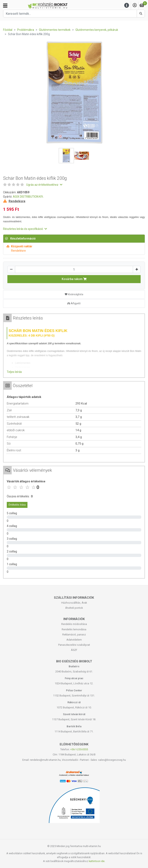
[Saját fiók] (135, 5)
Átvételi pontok (74, 608)
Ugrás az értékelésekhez (44, 185)
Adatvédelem (74, 640)
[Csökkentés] (11, 269)
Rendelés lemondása (74, 629)
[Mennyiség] (74, 269)
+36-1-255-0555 (79, 749)
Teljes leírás (14, 372)
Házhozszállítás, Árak (74, 603)
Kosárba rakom (74, 279)
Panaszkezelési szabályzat (74, 645)
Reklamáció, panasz (74, 635)
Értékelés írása (17, 505)
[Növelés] (137, 269)
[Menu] (127, 5)
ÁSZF (74, 650)
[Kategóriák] (5, 6)
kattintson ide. (97, 861)
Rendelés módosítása (74, 624)
